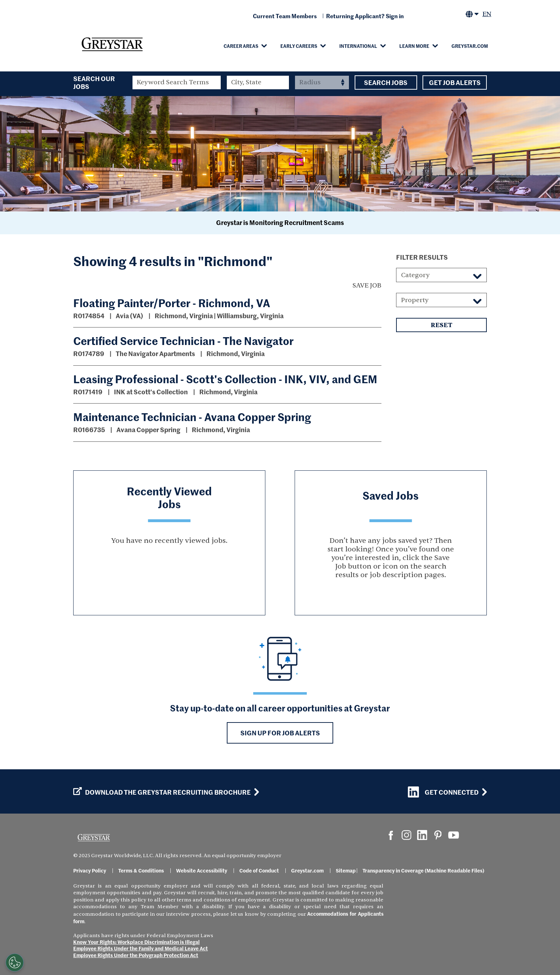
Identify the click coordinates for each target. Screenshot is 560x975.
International (358, 46)
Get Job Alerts (455, 82)
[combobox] (258, 82)
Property (415, 300)
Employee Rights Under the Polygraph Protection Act (136, 955)
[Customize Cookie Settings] (15, 962)
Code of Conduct (259, 870)
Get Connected (443, 792)
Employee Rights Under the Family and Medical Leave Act (141, 948)
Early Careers (299, 46)
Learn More (414, 46)
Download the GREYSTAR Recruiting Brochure (162, 792)
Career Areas (241, 46)
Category (415, 275)
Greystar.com (470, 46)
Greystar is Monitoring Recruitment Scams (280, 222)
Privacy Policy (90, 870)
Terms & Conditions (141, 870)
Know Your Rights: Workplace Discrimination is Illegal (136, 942)
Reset (441, 325)
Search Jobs (386, 82)
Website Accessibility (202, 870)
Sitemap (346, 870)
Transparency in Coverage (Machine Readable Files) (423, 870)
